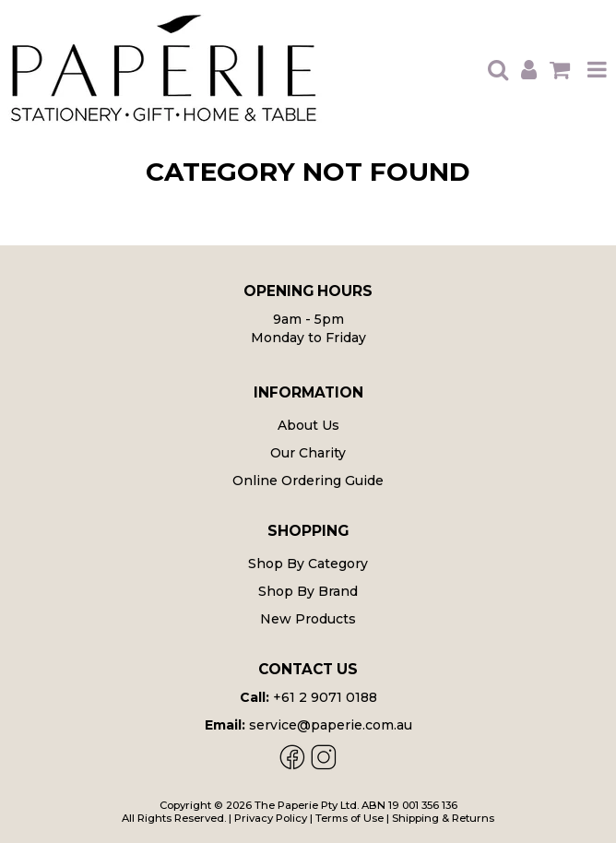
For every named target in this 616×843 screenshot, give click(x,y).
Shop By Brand (308, 591)
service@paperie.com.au (331, 725)
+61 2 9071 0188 (325, 697)
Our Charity (308, 453)
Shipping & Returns (443, 818)
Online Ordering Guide (308, 481)
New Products (308, 619)
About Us (308, 425)
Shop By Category (308, 564)
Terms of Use (349, 818)
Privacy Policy (271, 818)
